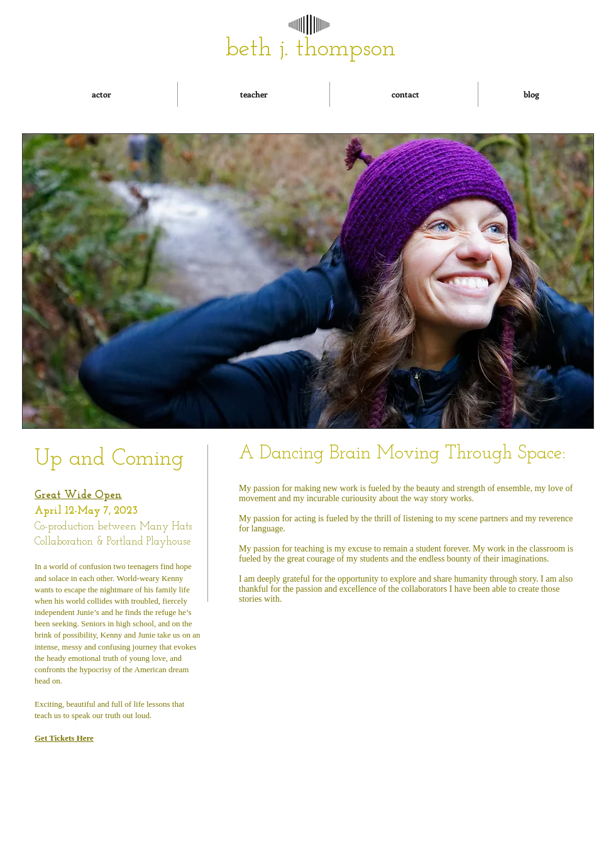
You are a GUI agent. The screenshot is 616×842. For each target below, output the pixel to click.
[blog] (531, 94)
